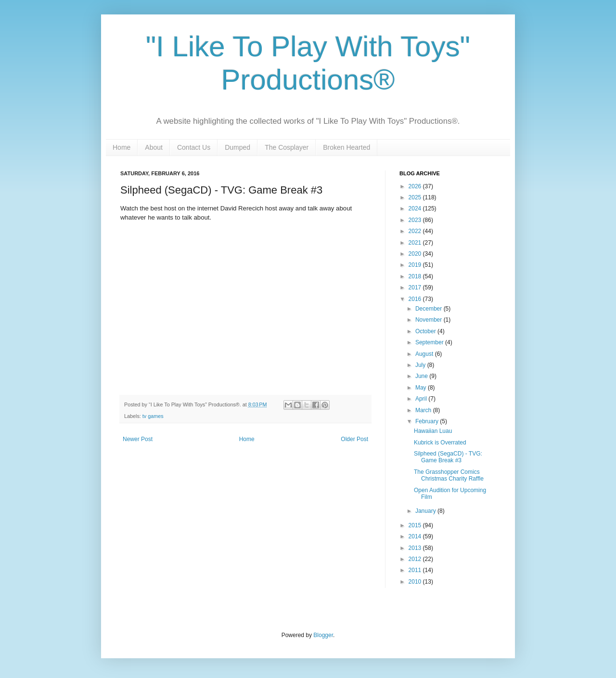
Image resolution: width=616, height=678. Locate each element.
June (422, 376)
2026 (416, 186)
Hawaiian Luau (433, 431)
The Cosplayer (287, 147)
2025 (416, 197)
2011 (416, 570)
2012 (416, 559)
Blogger (323, 635)
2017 (416, 287)
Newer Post (138, 439)
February (428, 421)
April (422, 399)
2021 (416, 243)
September (430, 342)
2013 (416, 548)
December (430, 309)
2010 (416, 582)
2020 (416, 254)
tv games (153, 416)
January (426, 511)
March (424, 410)
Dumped (237, 147)
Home (122, 147)
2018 (416, 276)
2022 (416, 231)
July (421, 365)
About (154, 147)
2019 (416, 265)
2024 (416, 209)
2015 (416, 525)
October (426, 331)
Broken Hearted (346, 147)
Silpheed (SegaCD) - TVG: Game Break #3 (448, 457)
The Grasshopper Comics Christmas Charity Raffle (449, 475)
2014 (416, 536)
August (425, 354)
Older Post (354, 439)
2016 (416, 299)
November (430, 320)
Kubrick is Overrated (440, 443)
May (422, 388)
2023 (416, 220)
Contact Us (194, 147)
